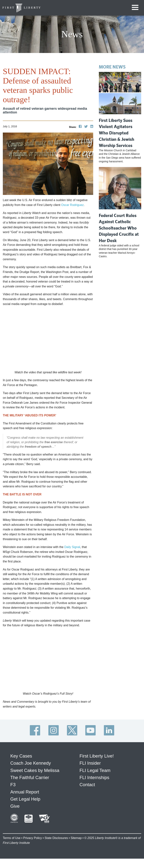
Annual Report (25, 792)
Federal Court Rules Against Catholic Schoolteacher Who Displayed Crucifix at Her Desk (119, 228)
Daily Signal (72, 547)
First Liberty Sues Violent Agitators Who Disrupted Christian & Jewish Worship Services (117, 133)
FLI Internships (94, 777)
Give (15, 806)
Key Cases (21, 756)
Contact (87, 785)
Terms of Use (12, 838)
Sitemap (76, 838)
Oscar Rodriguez (72, 205)
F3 (13, 785)
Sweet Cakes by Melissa (35, 770)
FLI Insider (90, 763)
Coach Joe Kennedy (31, 763)
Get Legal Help (25, 799)
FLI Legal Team (95, 770)
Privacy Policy (33, 838)
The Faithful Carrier (30, 777)
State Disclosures (56, 838)
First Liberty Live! (97, 756)
